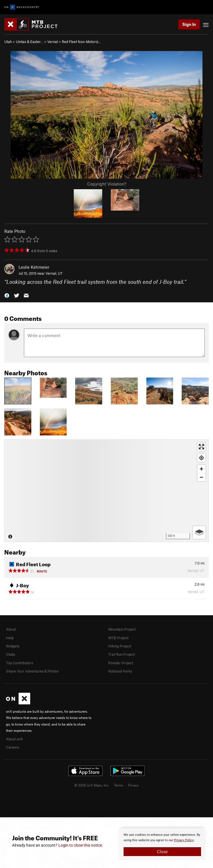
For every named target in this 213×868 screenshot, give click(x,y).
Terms (118, 785)
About (11, 629)
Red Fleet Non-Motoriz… (81, 42)
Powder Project (121, 663)
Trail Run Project (121, 654)
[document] (162, 844)
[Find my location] (201, 458)
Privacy (133, 785)
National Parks (120, 671)
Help (10, 638)
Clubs (11, 654)
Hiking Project (120, 646)
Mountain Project (122, 629)
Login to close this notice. (81, 845)
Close (162, 851)
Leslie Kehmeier (34, 267)
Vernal (53, 42)
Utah (8, 42)
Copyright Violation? (107, 184)
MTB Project (118, 638)
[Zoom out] (201, 477)
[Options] (199, 532)
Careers (13, 747)
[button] (7, 295)
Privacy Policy (184, 840)
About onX (15, 739)
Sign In (189, 24)
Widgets (13, 646)
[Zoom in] (201, 469)
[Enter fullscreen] (201, 447)
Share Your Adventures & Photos (32, 671)
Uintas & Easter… (30, 42)
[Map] (106, 491)
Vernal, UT (54, 273)
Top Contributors (20, 663)
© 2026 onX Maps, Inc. (92, 785)
